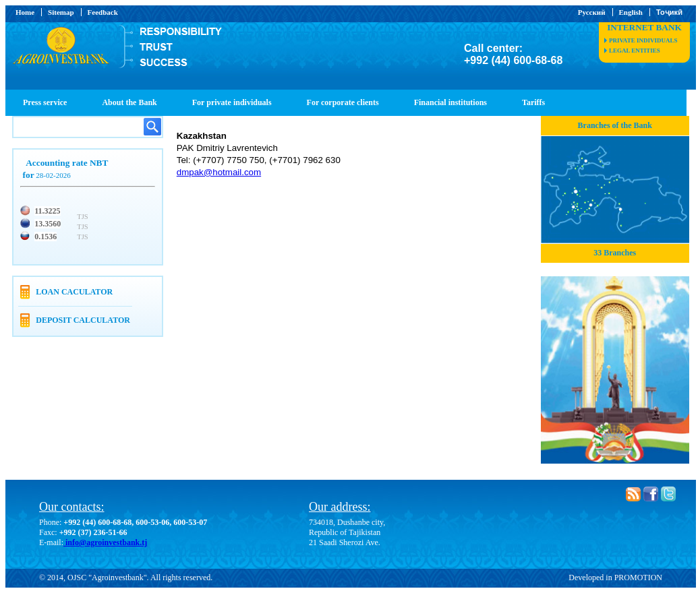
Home (25, 12)
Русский (592, 12)
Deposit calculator (83, 320)
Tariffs (533, 102)
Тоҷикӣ (669, 12)
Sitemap (61, 12)
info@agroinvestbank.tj (105, 542)
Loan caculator (74, 292)
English (631, 12)
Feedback (103, 12)
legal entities (635, 51)
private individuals (643, 40)
